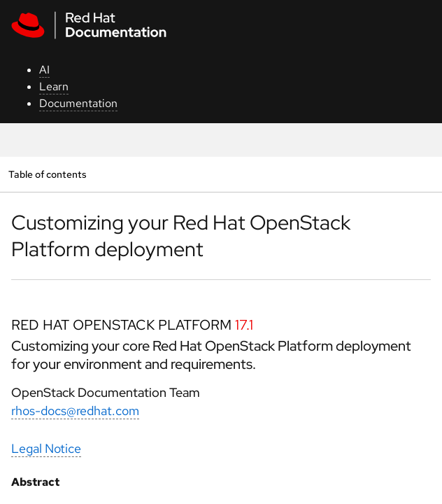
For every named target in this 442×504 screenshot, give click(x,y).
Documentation (78, 103)
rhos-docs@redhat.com (75, 411)
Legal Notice (46, 448)
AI (44, 70)
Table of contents (47, 174)
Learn (54, 86)
